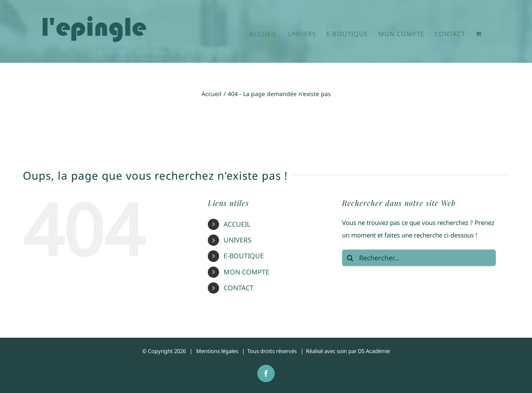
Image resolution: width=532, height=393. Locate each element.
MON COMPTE (246, 272)
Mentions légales (217, 351)
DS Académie (374, 351)
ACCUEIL (237, 224)
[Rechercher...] (419, 258)
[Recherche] (350, 258)
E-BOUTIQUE (244, 256)
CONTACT (239, 288)
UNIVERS (238, 240)
